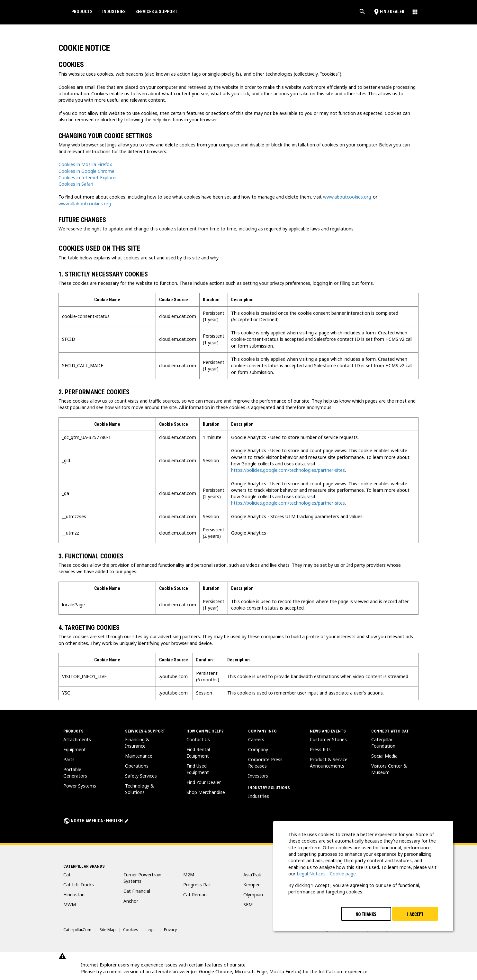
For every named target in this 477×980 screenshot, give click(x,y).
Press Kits (320, 749)
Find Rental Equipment (198, 753)
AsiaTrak (252, 875)
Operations (137, 766)
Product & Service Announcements (329, 763)
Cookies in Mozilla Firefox (85, 164)
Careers (256, 739)
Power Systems (80, 786)
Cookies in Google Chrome (86, 171)
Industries (114, 12)
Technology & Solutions (139, 789)
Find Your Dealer (204, 782)
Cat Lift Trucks (79, 885)
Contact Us (198, 739)
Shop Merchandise (206, 792)
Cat (67, 875)
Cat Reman (195, 895)
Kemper (252, 885)
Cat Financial (137, 891)
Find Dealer (389, 12)
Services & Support (156, 12)
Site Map (108, 930)
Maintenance (139, 756)
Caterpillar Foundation (383, 743)
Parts (69, 759)
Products (82, 12)
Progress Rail (197, 885)
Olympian (253, 895)
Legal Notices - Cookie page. (327, 874)
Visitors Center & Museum (389, 769)
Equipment (75, 749)
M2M (189, 875)
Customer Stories (328, 739)
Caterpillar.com (77, 930)
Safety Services (141, 776)
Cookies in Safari (76, 184)
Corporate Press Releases (265, 763)
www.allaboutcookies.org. (85, 204)
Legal (151, 930)
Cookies (131, 930)
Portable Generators (75, 773)
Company (258, 749)
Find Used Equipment (198, 769)
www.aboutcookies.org (347, 197)
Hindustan (74, 895)
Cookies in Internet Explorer (88, 177)
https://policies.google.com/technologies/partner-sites (288, 470)
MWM (70, 905)
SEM (248, 905)
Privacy (170, 930)
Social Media (384, 756)
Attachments (77, 739)
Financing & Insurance (137, 743)
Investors (258, 776)
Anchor (131, 901)
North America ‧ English (96, 821)
